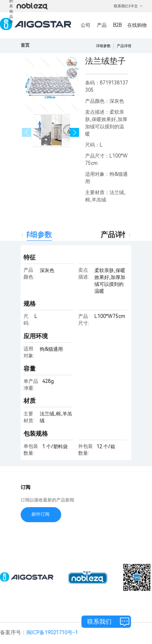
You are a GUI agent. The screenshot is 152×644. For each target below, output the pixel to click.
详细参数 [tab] (37, 234)
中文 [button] (137, 6)
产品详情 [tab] (115, 234)
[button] (75, 133)
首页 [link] (25, 45)
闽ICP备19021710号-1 (52, 632)
